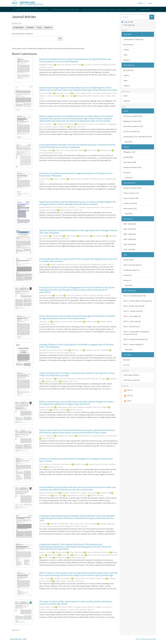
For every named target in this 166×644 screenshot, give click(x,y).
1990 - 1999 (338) (130, 239)
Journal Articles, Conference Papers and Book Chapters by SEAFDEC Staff (109, 10)
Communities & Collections (133, 39)
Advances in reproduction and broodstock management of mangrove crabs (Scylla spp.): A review (76, 460)
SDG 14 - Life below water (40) (134, 296)
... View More (128, 142)
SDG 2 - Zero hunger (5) (132, 316)
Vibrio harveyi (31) (130, 208)
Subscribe (152, 639)
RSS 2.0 (128, 396)
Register (127, 101)
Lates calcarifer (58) (131, 198)
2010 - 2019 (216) (130, 229)
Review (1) (127, 280)
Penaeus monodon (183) (132, 167)
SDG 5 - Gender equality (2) (133, 344)
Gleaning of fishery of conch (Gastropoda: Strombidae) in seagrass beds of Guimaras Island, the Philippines (76, 346)
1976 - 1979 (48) (129, 250)
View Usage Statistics (131, 375)
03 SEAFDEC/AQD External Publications (65, 10)
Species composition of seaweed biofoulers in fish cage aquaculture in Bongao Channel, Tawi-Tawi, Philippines (78, 232)
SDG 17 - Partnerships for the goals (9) (138, 301)
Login (125, 96)
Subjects (48, 27)
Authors (30, 27)
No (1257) (127, 360)
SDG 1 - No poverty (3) (132, 327)
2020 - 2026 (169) (130, 224)
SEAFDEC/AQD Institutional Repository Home (32, 10)
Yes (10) (126, 365)
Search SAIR (127, 22)
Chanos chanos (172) (131, 193)
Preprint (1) (128, 275)
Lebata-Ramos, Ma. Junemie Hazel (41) (138, 137)
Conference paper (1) (131, 270)
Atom (127, 401)
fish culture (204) (130, 162)
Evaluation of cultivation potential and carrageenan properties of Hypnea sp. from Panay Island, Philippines (76, 174)
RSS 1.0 (128, 390)
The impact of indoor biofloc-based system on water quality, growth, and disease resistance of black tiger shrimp (75, 603)
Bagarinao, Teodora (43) (132, 121)
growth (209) (128, 157)
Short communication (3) (132, 265)
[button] (141, 3)
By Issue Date (18, 27)
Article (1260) (128, 260)
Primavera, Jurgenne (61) (133, 116)
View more (16, 630)
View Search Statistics (132, 380)
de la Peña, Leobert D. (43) (133, 126)
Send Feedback (141, 639)
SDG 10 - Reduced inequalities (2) (136, 339)
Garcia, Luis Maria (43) (131, 131)
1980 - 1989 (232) (130, 244)
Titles (39, 27)
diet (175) (127, 173)
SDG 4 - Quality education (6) (134, 306)
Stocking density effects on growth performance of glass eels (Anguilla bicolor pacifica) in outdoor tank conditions (78, 260)
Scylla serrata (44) (130, 203)
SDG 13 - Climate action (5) (133, 311)
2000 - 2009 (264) (130, 234)
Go (60, 38)
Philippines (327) (129, 152)
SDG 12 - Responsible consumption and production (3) (136, 333)
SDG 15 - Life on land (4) (132, 321)
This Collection (128, 25)
